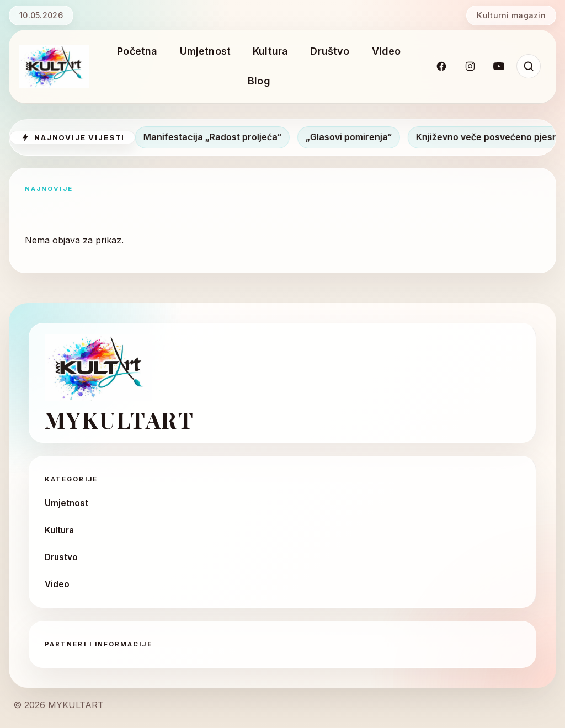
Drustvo (61, 557)
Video (387, 51)
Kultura (270, 51)
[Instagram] (470, 66)
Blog (259, 81)
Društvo (330, 51)
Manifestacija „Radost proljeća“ (217, 137)
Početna (137, 51)
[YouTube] (499, 66)
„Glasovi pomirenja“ (353, 137)
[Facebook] (441, 66)
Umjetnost (206, 51)
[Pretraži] (529, 66)
